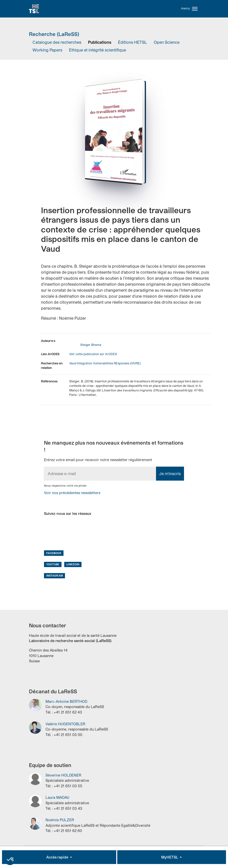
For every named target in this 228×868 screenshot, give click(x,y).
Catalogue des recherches (57, 44)
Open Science (167, 44)
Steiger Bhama (91, 346)
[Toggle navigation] (195, 9)
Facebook (54, 554)
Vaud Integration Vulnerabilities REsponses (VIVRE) (105, 365)
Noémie (60, 821)
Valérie (65, 725)
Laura (57, 799)
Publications (100, 44)
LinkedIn (73, 566)
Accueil (34, 9)
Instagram (55, 577)
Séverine (63, 777)
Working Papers (47, 51)
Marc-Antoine (66, 703)
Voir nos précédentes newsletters (72, 494)
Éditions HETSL (132, 44)
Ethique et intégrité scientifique (97, 51)
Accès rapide (58, 857)
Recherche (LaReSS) (54, 35)
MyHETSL (170, 857)
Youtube (53, 566)
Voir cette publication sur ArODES (93, 355)
